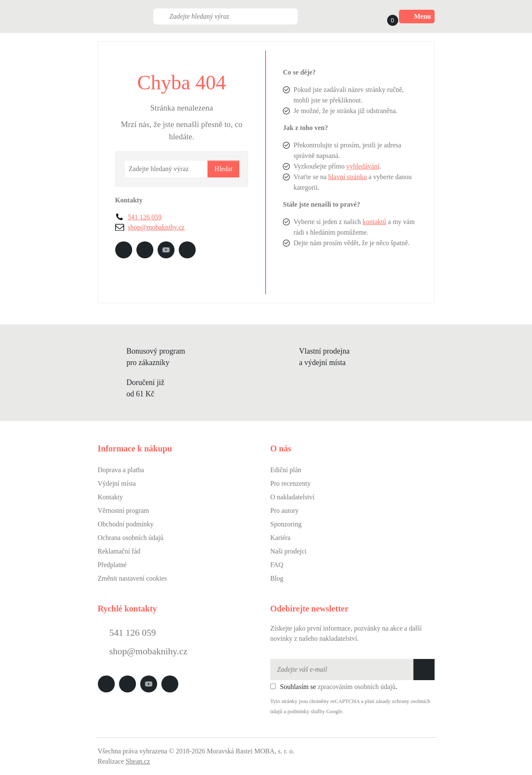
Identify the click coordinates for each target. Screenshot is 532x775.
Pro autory (284, 511)
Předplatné (112, 565)
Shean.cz (138, 761)
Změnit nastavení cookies (133, 578)
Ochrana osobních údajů (131, 538)
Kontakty (111, 497)
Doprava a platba (121, 470)
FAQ (277, 565)
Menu (417, 17)
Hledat (223, 169)
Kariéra (280, 538)
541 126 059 (145, 217)
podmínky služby (306, 711)
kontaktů (374, 222)
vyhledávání (363, 166)
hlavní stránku (348, 177)
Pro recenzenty (291, 483)
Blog (277, 578)
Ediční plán (286, 470)
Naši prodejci (288, 551)
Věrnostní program (123, 511)
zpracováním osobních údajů (357, 687)
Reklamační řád (119, 551)
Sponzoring (286, 524)
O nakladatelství (292, 497)
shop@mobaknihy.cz (156, 227)
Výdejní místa (117, 483)
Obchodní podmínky (126, 524)
